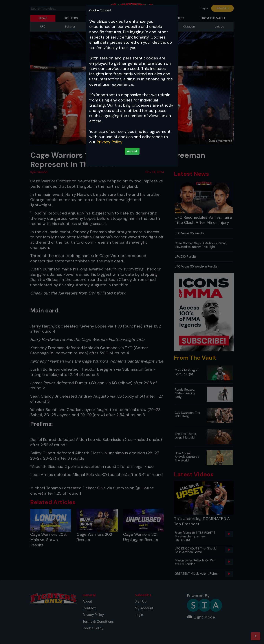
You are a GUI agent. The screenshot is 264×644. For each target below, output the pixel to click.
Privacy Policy (110, 142)
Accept (132, 151)
